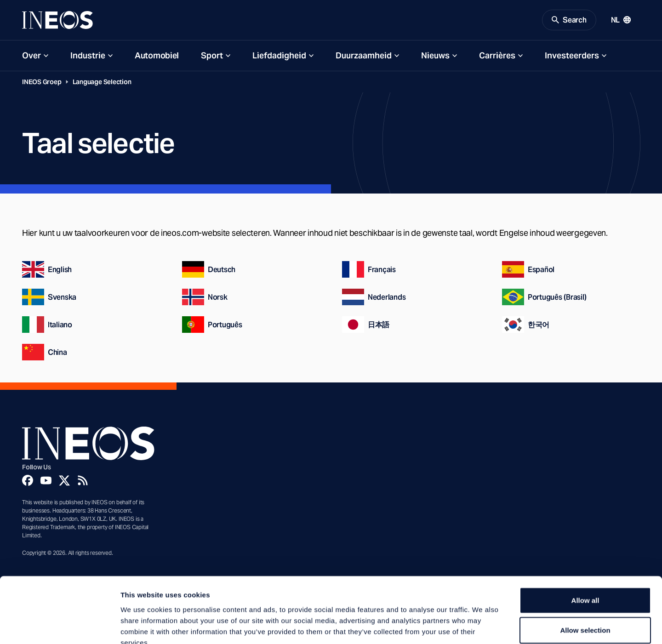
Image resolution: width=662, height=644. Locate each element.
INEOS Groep (42, 82)
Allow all (585, 546)
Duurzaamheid (364, 56)
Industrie (88, 56)
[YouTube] (46, 481)
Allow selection (585, 577)
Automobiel (157, 56)
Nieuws (435, 56)
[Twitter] (64, 481)
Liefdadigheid (279, 56)
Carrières (497, 56)
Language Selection (102, 82)
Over (31, 56)
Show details (482, 626)
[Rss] (83, 481)
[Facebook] (28, 481)
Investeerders (572, 56)
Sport (212, 56)
